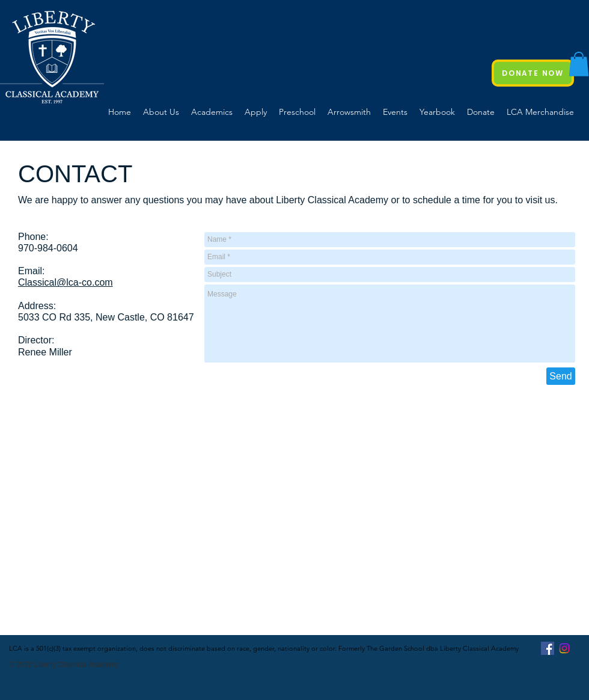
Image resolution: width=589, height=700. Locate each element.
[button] (579, 64)
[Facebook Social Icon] (548, 648)
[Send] (561, 376)
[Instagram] (564, 648)
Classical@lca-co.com (66, 282)
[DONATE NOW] (533, 73)
